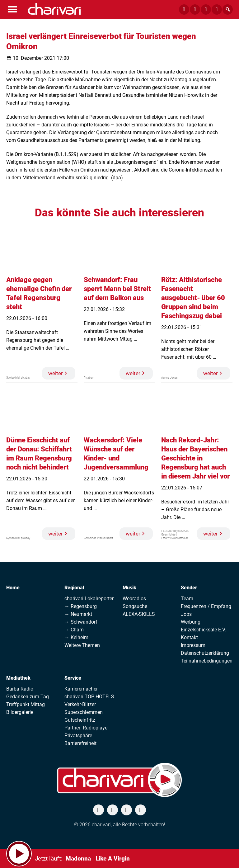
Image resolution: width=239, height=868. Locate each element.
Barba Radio (20, 689)
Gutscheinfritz (80, 720)
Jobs (186, 614)
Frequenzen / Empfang (206, 606)
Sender (189, 588)
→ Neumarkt (78, 614)
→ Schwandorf (81, 622)
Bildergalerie (20, 712)
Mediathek (18, 678)
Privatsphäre (78, 736)
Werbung (191, 622)
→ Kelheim (76, 637)
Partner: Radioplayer (87, 728)
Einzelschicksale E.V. (203, 630)
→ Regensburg (81, 606)
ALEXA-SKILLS (139, 614)
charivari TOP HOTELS (89, 697)
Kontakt (189, 637)
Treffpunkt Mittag (26, 704)
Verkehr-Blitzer (80, 704)
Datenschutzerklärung (205, 653)
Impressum (193, 645)
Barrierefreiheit (80, 743)
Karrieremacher (81, 689)
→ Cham (74, 630)
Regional (74, 588)
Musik (129, 588)
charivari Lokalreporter (89, 599)
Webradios (134, 599)
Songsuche (135, 606)
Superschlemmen (84, 712)
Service (73, 678)
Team (187, 599)
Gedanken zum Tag (28, 697)
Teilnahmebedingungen (207, 661)
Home (13, 588)
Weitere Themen (82, 645)
